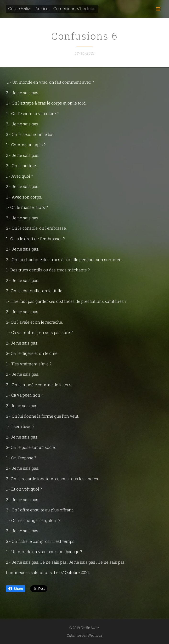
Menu (158, 9)
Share (16, 589)
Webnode (95, 635)
